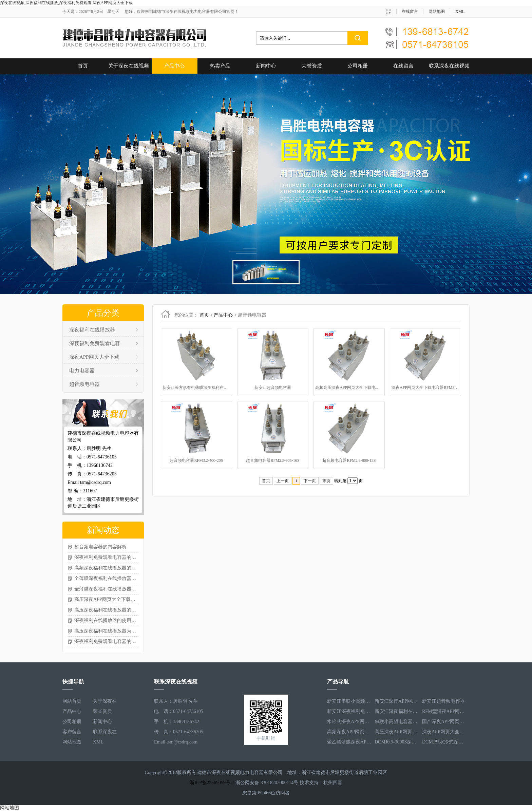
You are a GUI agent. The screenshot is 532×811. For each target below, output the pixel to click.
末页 (326, 481)
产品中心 (174, 66)
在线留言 (410, 12)
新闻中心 (266, 66)
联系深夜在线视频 (449, 66)
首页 (83, 66)
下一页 (310, 481)
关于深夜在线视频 (129, 66)
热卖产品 (220, 66)
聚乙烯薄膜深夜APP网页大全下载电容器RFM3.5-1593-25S (349, 742)
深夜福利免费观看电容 (95, 343)
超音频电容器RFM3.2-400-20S (196, 460)
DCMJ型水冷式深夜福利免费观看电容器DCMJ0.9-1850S (444, 742)
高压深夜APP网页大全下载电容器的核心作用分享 (107, 599)
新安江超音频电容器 (273, 388)
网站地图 (437, 12)
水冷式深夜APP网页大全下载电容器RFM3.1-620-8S (349, 722)
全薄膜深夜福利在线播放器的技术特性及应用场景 (107, 578)
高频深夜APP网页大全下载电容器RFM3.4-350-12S (349, 732)
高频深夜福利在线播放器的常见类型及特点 (107, 568)
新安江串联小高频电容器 (349, 701)
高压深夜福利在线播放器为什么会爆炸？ (107, 631)
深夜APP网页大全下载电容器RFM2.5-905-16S (444, 732)
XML (460, 12)
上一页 (283, 481)
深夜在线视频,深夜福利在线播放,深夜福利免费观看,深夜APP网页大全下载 (66, 3)
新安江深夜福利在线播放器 (397, 711)
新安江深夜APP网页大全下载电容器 (397, 701)
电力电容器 (82, 371)
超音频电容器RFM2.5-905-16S (273, 460)
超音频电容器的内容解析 (100, 547)
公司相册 (358, 66)
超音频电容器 (84, 384)
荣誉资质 (312, 66)
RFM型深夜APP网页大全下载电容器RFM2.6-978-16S (444, 711)
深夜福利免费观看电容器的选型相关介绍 (107, 557)
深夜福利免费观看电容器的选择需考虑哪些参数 (107, 642)
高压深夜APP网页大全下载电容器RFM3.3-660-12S (397, 732)
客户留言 (72, 732)
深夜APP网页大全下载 (94, 357)
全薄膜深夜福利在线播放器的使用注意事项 (107, 589)
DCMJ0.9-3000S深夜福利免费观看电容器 (397, 742)
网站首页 (72, 701)
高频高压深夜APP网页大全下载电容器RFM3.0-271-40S (349, 388)
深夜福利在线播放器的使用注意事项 (107, 620)
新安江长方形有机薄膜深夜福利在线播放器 (196, 388)
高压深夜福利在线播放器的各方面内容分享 (107, 610)
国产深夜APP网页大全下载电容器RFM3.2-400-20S (444, 722)
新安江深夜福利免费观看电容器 (349, 711)
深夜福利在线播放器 (92, 330)
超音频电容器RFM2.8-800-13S (349, 460)
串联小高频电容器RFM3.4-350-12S (397, 722)
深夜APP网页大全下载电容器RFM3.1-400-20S (425, 388)
